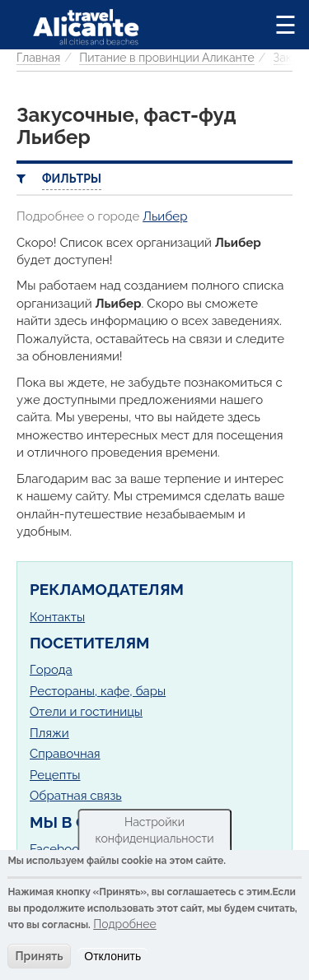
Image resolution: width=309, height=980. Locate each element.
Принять (39, 956)
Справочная (65, 754)
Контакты (57, 617)
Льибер (165, 216)
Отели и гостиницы (86, 712)
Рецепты (55, 775)
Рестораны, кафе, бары (98, 691)
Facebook (58, 849)
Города (51, 670)
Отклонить (112, 956)
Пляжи (49, 733)
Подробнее (125, 924)
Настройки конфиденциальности (154, 830)
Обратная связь (76, 796)
